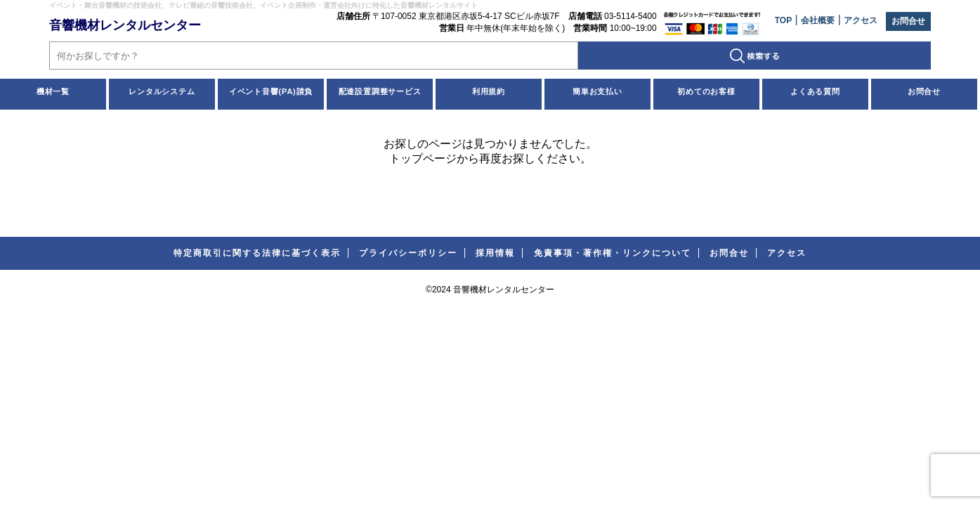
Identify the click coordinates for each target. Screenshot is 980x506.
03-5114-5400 (631, 16)
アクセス (861, 20)
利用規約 (489, 91)
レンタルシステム (162, 91)
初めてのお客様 (706, 91)
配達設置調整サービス (380, 91)
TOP (783, 20)
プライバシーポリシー (408, 253)
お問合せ (908, 21)
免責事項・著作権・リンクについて (613, 253)
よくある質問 (815, 91)
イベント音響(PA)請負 (271, 91)
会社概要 (818, 20)
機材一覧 (53, 91)
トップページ (423, 158)
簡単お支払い (597, 91)
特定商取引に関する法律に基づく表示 (257, 253)
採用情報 (495, 253)
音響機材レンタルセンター (125, 25)
